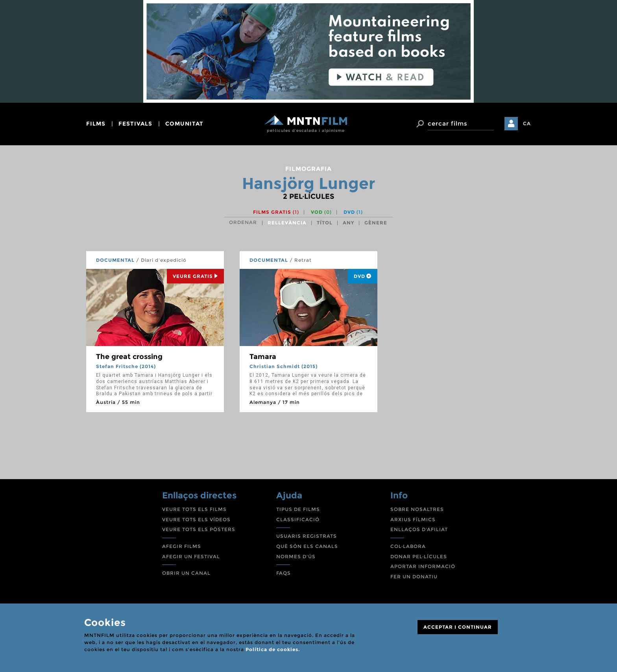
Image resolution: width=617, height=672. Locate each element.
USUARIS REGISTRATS (307, 536)
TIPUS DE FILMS (298, 509)
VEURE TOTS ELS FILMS (194, 509)
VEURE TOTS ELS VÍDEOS (196, 519)
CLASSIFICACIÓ (298, 519)
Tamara (263, 357)
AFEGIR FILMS (182, 546)
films (96, 124)
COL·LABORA (408, 546)
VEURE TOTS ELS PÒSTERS (199, 529)
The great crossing (129, 357)
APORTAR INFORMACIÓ (423, 566)
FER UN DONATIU (414, 577)
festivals (135, 124)
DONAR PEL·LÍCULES (419, 556)
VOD (321, 212)
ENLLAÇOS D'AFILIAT (419, 529)
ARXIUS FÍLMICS (413, 519)
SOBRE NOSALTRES (417, 509)
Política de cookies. (273, 649)
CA (527, 123)
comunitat (184, 124)
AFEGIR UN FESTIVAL (191, 556)
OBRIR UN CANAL (186, 573)
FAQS (284, 573)
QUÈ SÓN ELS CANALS (307, 546)
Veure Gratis (195, 276)
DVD (353, 212)
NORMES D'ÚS (296, 556)
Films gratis (276, 212)
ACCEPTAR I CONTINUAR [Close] (458, 627)
